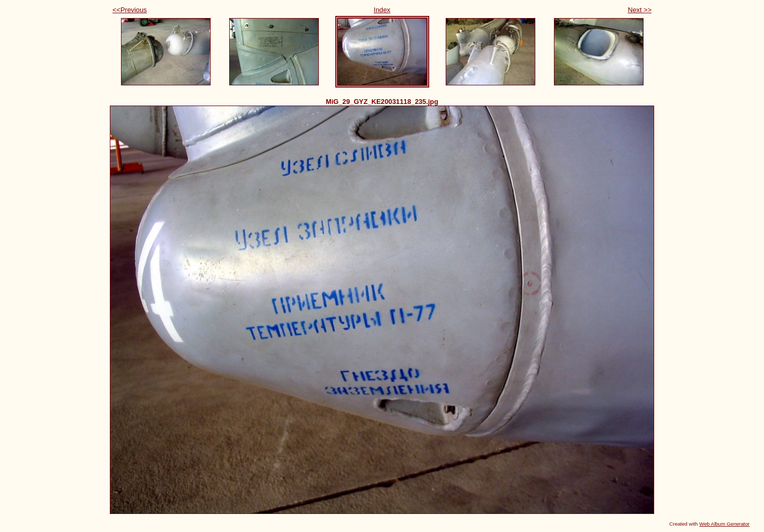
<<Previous (130, 10)
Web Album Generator (724, 524)
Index (382, 10)
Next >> (640, 10)
